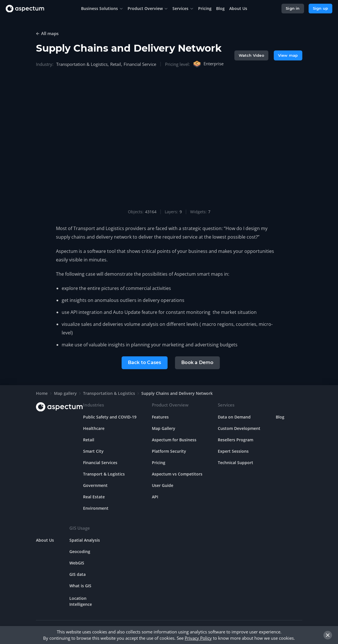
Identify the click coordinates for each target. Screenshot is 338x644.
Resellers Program (236, 439)
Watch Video (251, 55)
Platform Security (169, 451)
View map (288, 55)
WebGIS (77, 562)
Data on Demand (234, 416)
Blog (280, 416)
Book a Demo (198, 362)
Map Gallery (164, 428)
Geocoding (80, 551)
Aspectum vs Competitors (177, 473)
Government (95, 485)
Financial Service (140, 64)
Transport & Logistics (104, 473)
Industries (93, 404)
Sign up (320, 8)
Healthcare (94, 428)
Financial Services (100, 462)
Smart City (93, 451)
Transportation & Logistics (82, 64)
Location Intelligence (81, 601)
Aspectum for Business (174, 439)
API (155, 496)
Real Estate (94, 496)
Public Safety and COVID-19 (110, 416)
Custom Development (239, 428)
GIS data (78, 574)
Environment (96, 508)
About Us (45, 540)
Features (160, 416)
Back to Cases (144, 362)
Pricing (159, 462)
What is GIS (80, 585)
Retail (116, 64)
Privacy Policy (198, 638)
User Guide (163, 485)
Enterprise (208, 64)
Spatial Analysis (85, 540)
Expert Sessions (233, 451)
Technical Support (236, 462)
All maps (50, 33)
